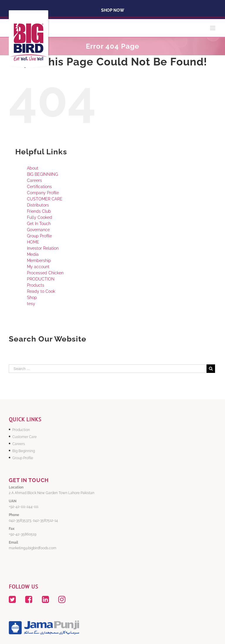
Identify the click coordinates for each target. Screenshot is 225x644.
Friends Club (39, 211)
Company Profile (43, 193)
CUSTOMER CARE (45, 199)
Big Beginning (24, 451)
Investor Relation (43, 248)
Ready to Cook (41, 291)
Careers (34, 180)
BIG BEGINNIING (42, 174)
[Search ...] (108, 369)
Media (33, 254)
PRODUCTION (41, 279)
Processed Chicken (45, 273)
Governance (38, 230)
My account (38, 267)
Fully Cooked (40, 217)
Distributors (38, 205)
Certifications (39, 187)
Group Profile (39, 236)
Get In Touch (39, 224)
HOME (33, 242)
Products (36, 285)
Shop (32, 298)
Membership (39, 261)
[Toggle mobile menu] (213, 28)
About (33, 168)
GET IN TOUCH (29, 480)
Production (21, 430)
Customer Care (24, 437)
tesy (31, 304)
